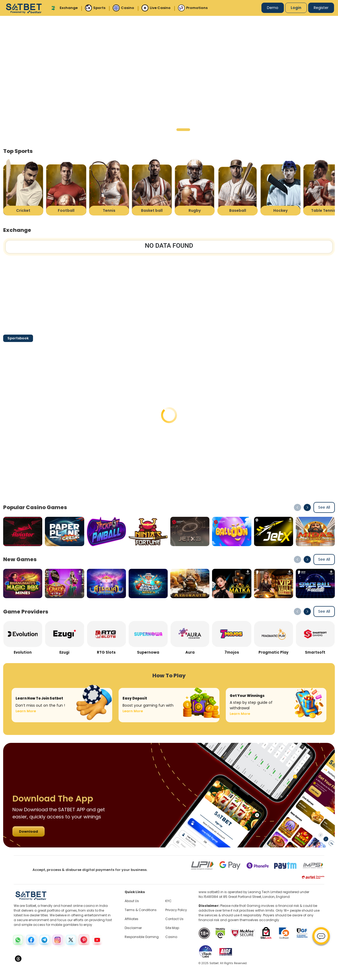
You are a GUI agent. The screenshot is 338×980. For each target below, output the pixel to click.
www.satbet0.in (211, 892)
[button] (149, 130)
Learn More (26, 711)
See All (324, 507)
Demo (273, 8)
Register (321, 8)
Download (29, 831)
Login (296, 8)
